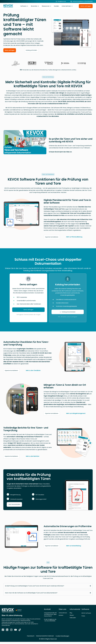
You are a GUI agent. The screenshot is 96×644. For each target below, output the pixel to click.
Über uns (63, 611)
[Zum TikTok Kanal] (20, 632)
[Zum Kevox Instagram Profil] (11, 632)
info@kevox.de (62, 1)
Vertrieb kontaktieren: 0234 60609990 (83, 1)
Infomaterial (75, 611)
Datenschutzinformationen (45, 638)
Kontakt (47, 611)
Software (85, 611)
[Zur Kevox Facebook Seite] (3, 632)
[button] (48, 77)
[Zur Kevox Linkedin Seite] (7, 632)
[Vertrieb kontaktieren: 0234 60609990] (71, 1)
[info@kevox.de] (56, 1)
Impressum (31, 638)
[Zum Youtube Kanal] (16, 632)
